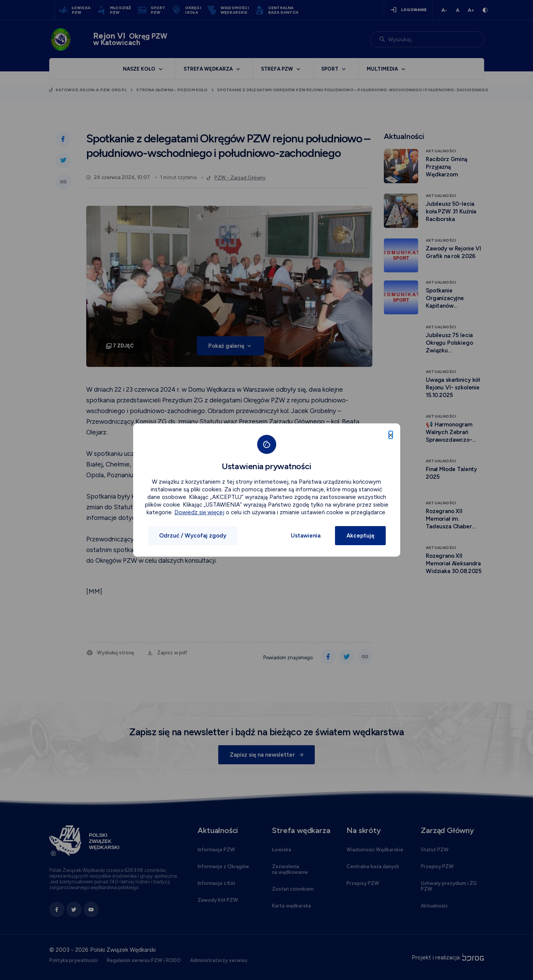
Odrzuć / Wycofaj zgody (193, 536)
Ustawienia (306, 536)
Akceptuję (360, 536)
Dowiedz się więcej (199, 512)
